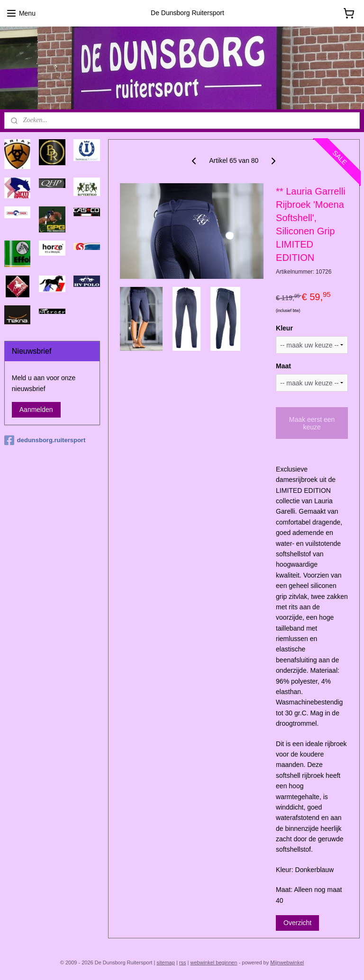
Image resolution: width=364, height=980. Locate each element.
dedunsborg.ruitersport (45, 440)
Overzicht (297, 923)
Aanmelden (36, 410)
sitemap (166, 962)
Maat (283, 366)
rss (183, 962)
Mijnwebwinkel (287, 962)
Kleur (284, 328)
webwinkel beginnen (214, 962)
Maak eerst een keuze (312, 423)
